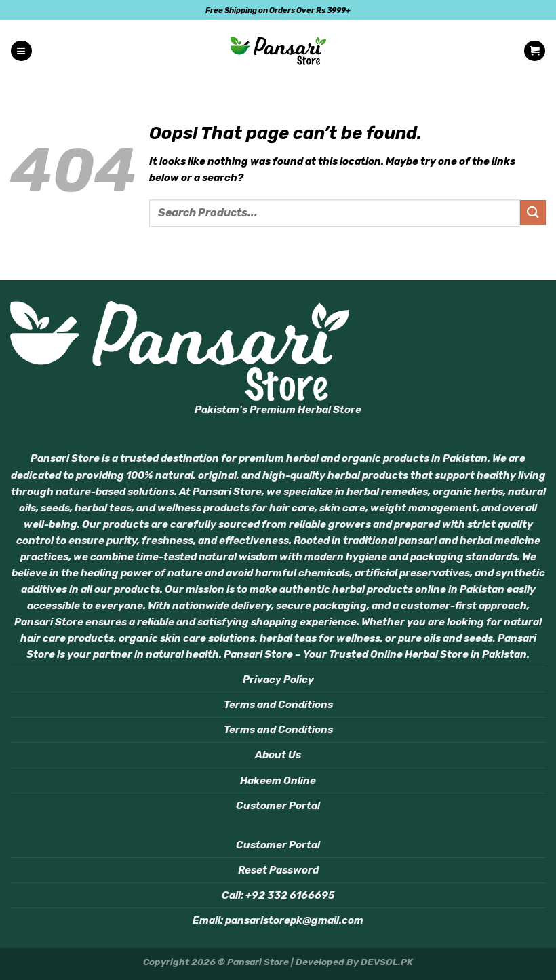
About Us (278, 755)
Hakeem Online (278, 781)
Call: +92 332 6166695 (278, 895)
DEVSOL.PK (387, 962)
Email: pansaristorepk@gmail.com (278, 920)
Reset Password (278, 870)
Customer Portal (278, 806)
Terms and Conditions (278, 705)
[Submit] (533, 213)
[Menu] (21, 51)
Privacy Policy (278, 680)
